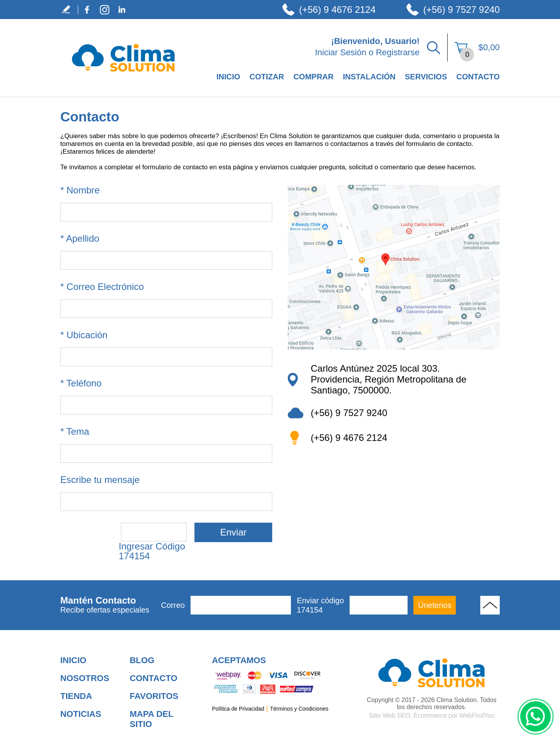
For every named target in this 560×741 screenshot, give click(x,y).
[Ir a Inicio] (123, 80)
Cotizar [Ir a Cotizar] (267, 77)
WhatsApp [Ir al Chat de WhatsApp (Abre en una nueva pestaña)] (535, 716)
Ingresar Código (152, 551)
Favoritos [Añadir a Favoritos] (154, 696)
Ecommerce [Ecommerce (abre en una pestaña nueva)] (430, 716)
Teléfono (81, 383)
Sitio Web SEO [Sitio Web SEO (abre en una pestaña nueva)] (389, 716)
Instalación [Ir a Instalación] (369, 77)
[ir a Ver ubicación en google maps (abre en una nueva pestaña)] (394, 267)
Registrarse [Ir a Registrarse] (397, 52)
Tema (75, 431)
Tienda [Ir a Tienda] (76, 696)
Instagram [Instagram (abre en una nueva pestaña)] (104, 10)
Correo (173, 605)
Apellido (80, 238)
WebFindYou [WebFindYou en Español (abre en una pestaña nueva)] (477, 716)
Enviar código (320, 605)
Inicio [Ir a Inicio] (73, 660)
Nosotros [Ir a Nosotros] (85, 678)
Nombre (80, 190)
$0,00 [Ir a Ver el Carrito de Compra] (489, 47)
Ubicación (84, 335)
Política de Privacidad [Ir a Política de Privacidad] (238, 709)
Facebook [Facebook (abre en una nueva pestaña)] (87, 10)
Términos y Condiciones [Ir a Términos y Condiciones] (299, 709)
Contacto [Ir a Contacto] (478, 77)
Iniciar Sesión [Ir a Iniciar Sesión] (341, 52)
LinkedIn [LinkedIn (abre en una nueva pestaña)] (122, 10)
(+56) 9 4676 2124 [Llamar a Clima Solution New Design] (349, 438)
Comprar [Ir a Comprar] (313, 77)
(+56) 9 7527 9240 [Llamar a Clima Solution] (461, 10)
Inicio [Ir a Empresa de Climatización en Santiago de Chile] (228, 77)
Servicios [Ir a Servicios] (426, 77)
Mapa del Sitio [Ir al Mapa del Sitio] (151, 719)
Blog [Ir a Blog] (142, 660)
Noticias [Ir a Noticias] (81, 714)
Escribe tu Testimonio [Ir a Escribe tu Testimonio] (69, 10)
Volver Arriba (490, 605)
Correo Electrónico (102, 287)
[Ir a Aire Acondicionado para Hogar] (432, 673)
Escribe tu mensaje (100, 480)
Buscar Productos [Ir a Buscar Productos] (434, 47)
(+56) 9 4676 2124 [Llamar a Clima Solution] (337, 10)
